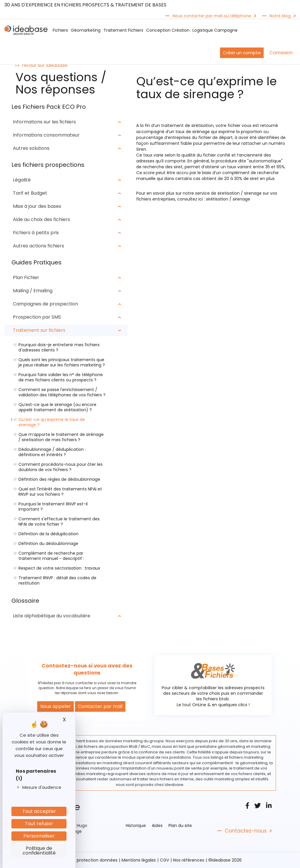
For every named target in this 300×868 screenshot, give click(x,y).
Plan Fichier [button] (26, 277)
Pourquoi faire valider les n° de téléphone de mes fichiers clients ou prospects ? (61, 377)
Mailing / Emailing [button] (33, 291)
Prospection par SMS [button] (37, 317)
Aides (157, 825)
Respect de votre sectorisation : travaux (59, 568)
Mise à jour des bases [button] (37, 206)
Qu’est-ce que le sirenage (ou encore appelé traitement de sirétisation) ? (57, 407)
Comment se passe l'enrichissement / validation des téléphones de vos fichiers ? (62, 392)
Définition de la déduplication (48, 534)
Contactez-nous (246, 831)
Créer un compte (242, 53)
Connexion (281, 53)
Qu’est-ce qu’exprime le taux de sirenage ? (52, 422)
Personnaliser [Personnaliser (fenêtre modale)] (39, 836)
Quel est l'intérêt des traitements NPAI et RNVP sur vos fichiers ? (60, 492)
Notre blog (280, 16)
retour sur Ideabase (41, 65)
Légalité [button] (22, 180)
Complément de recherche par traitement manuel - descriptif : (51, 556)
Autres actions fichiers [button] (39, 246)
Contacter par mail (100, 706)
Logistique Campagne (215, 30)
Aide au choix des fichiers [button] (42, 219)
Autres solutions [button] (31, 148)
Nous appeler (56, 706)
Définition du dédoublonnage (48, 543)
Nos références (189, 860)
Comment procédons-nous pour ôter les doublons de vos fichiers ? (60, 467)
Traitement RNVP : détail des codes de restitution (57, 580)
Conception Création (168, 30)
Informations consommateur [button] (47, 135)
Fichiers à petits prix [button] (36, 233)
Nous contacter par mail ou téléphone (212, 16)
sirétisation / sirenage (228, 199)
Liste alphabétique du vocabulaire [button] (52, 616)
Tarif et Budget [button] (30, 193)
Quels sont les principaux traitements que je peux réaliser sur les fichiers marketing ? (62, 362)
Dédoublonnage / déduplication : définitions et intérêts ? (52, 452)
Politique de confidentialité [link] (39, 851)
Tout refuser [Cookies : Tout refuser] (39, 824)
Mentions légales (139, 860)
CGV (165, 860)
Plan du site (180, 825)
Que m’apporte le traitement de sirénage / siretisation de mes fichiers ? (61, 437)
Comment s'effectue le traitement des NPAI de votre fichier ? (59, 522)
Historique (136, 825)
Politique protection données (88, 860)
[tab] (66, 122)
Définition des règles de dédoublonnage (59, 479)
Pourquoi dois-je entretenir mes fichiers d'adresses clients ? (59, 347)
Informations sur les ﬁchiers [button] (45, 122)
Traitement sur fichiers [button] (39, 330)
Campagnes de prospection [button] (46, 304)
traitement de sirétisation (187, 125)
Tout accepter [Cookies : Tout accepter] (39, 811)
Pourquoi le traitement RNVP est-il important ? (53, 507)
